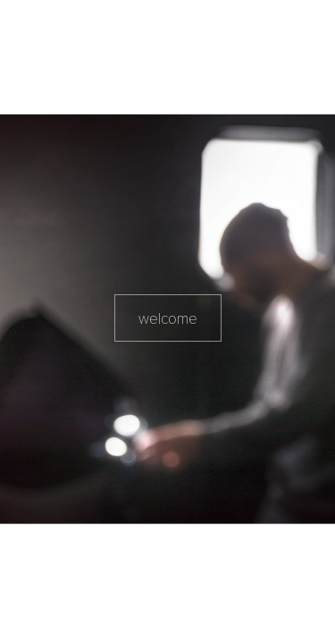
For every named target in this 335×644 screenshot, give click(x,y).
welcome (168, 318)
